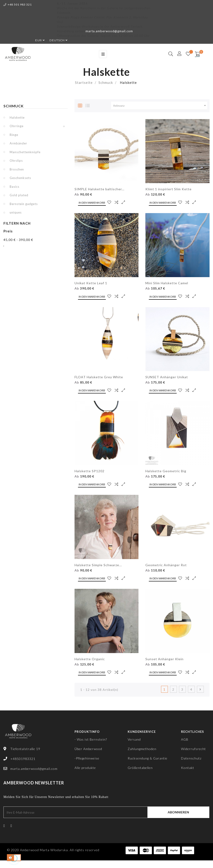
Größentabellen (140, 768)
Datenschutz (191, 758)
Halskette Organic (90, 659)
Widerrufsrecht (193, 749)
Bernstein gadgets (24, 204)
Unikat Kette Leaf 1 (91, 283)
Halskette (17, 117)
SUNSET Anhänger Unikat (167, 377)
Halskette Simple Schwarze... (98, 565)
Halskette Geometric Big (166, 471)
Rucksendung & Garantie (148, 758)
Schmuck (14, 106)
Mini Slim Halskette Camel (167, 283)
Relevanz (160, 106)
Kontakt (188, 768)
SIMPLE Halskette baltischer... (99, 189)
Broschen (17, 169)
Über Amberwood (88, 749)
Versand (134, 739)
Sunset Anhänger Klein (164, 659)
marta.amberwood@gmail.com (109, 31)
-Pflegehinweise (87, 758)
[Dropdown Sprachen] (56, 40)
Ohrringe (17, 126)
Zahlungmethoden (142, 749)
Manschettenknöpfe (25, 152)
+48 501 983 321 (18, 4)
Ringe (14, 135)
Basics (14, 187)
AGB (185, 739)
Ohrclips (16, 161)
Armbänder (18, 143)
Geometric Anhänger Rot (166, 565)
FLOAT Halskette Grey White (99, 377)
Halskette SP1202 (89, 471)
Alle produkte (85, 768)
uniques (16, 212)
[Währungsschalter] (38, 40)
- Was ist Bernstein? (91, 739)
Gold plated (19, 195)
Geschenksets (20, 178)
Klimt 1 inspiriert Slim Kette (168, 189)
